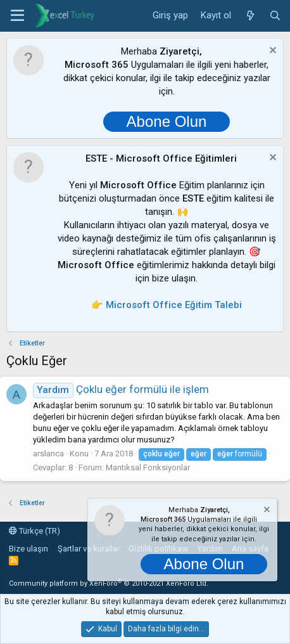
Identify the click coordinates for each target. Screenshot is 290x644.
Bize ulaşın (28, 549)
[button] (17, 16)
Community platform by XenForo (109, 583)
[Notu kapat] (271, 52)
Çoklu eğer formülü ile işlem (121, 389)
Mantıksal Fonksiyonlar (148, 467)
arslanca (48, 454)
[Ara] (275, 16)
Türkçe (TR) (35, 531)
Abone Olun (167, 121)
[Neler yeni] (250, 16)
